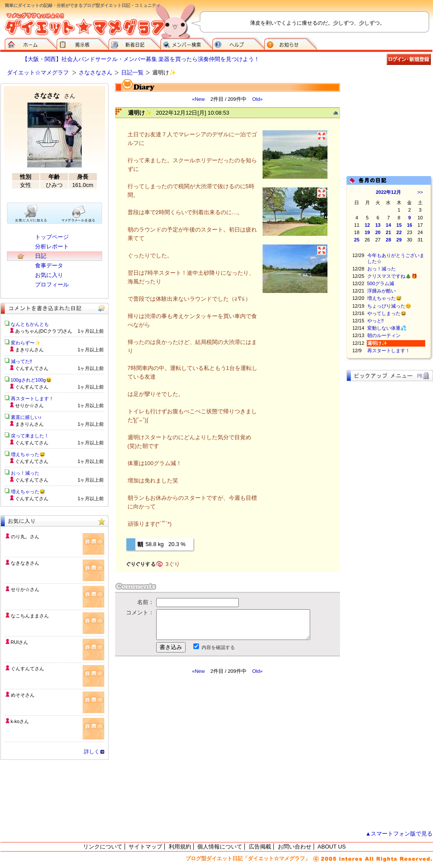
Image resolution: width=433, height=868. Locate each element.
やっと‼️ (376, 321)
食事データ (49, 265)
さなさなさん (96, 72)
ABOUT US (332, 847)
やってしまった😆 (387, 313)
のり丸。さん (25, 537)
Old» (257, 99)
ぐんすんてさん (27, 669)
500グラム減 (381, 283)
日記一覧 (132, 72)
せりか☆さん (25, 589)
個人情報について (220, 847)
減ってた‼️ (21, 361)
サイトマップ (145, 847)
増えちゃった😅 (385, 298)
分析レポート (52, 246)
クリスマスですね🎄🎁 (392, 276)
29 (399, 240)
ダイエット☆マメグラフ (38, 72)
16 (410, 225)
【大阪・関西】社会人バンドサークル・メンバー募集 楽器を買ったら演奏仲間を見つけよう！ (141, 59)
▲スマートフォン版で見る (399, 834)
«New (198, 99)
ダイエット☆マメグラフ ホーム (31, 43)
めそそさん (23, 695)
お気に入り (49, 275)
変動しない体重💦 (387, 328)
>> (420, 192)
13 (378, 225)
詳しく (92, 752)
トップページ (52, 237)
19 (367, 232)
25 (357, 240)
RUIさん (20, 642)
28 (388, 240)
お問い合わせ (295, 847)
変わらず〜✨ (26, 343)
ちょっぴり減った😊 (389, 306)
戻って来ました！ (30, 436)
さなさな (55, 95)
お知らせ (291, 43)
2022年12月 (389, 192)
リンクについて (103, 847)
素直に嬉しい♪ (26, 417)
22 (399, 232)
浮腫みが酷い (382, 291)
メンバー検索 (186, 43)
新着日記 (135, 43)
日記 (41, 256)
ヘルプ (238, 43)
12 (367, 225)
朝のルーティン (384, 335)
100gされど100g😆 (31, 380)
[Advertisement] (196, 752)
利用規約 (180, 847)
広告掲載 (260, 847)
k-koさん (20, 721)
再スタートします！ (389, 350)
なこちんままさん (30, 616)
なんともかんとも (30, 324)
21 (388, 232)
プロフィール (52, 285)
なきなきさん (25, 563)
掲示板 (83, 43)
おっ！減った (382, 269)
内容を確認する (218, 647)
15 (399, 225)
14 (388, 225)
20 (378, 232)
